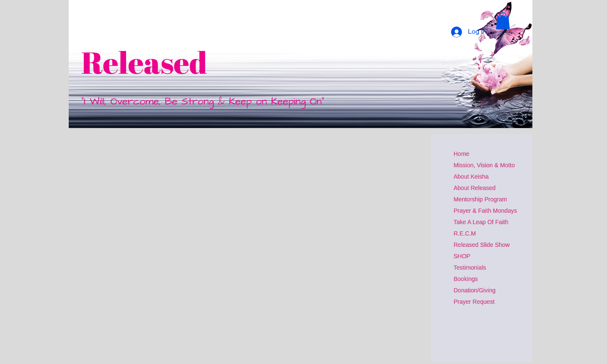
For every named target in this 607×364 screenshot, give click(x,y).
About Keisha (471, 177)
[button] (503, 21)
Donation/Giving (475, 290)
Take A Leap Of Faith (481, 222)
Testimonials (470, 268)
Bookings (466, 279)
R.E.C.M (465, 233)
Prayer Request (474, 302)
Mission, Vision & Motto (484, 165)
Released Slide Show (482, 245)
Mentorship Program (480, 199)
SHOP (462, 256)
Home (461, 154)
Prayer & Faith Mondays (485, 211)
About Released (475, 188)
